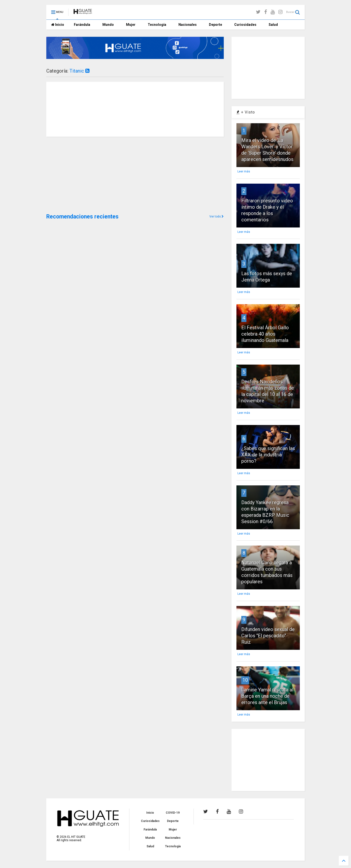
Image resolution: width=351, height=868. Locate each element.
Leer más (244, 171)
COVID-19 (173, 813)
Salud (273, 25)
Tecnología (157, 25)
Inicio (58, 25)
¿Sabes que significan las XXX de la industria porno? (268, 455)
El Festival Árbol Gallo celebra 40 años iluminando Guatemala (265, 334)
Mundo (108, 25)
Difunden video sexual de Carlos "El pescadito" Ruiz (268, 636)
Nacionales (188, 25)
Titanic (79, 71)
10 (245, 680)
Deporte (215, 25)
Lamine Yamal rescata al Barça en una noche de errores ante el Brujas (267, 696)
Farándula (82, 25)
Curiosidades (245, 25)
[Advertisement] (83, 174)
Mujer (131, 25)
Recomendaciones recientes (82, 217)
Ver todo (217, 217)
